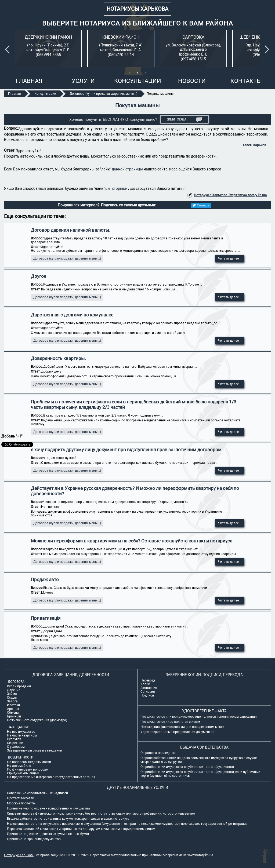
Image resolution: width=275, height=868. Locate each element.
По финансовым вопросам (28, 769)
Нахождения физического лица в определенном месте (182, 727)
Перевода (148, 680)
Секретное (15, 743)
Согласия (148, 692)
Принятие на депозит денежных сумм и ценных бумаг (48, 834)
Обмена (13, 713)
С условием (16, 747)
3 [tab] (146, 73)
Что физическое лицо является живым (170, 722)
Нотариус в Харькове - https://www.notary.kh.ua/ (231, 195)
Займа (12, 694)
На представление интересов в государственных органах (51, 777)
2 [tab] (137, 73)
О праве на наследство (158, 753)
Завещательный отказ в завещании (35, 750)
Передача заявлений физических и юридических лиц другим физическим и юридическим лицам (81, 829)
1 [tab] (129, 73)
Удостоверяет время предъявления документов (177, 732)
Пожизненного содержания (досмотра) (37, 720)
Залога (12, 701)
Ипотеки (13, 705)
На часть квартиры (22, 735)
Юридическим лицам (23, 773)
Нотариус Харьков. (19, 855)
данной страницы (127, 169)
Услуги (83, 81)
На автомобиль (19, 766)
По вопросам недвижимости (29, 762)
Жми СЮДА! (184, 119)
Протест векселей (21, 798)
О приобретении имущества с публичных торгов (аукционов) (187, 767)
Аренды (13, 709)
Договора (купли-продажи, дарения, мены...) (67, 258)
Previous (8, 49)
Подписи (147, 695)
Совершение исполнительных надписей (37, 793)
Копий (145, 684)
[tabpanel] (48, 49)
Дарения (14, 690)
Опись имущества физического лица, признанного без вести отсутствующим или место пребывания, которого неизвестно (101, 814)
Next (268, 49)
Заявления (149, 688)
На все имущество (21, 732)
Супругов (14, 739)
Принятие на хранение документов (34, 839)
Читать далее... (230, 258)
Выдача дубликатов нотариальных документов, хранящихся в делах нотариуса (68, 819)
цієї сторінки (116, 188)
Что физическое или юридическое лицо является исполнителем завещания (199, 717)
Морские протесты (21, 803)
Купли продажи (19, 686)
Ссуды (12, 698)
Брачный (14, 716)
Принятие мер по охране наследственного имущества (48, 808)
